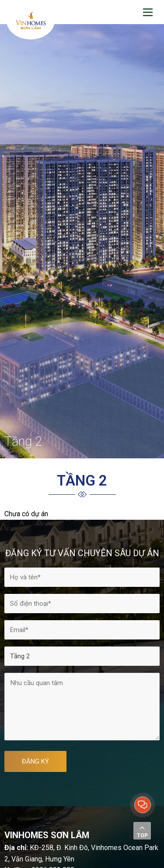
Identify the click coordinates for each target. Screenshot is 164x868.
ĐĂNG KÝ (35, 761)
